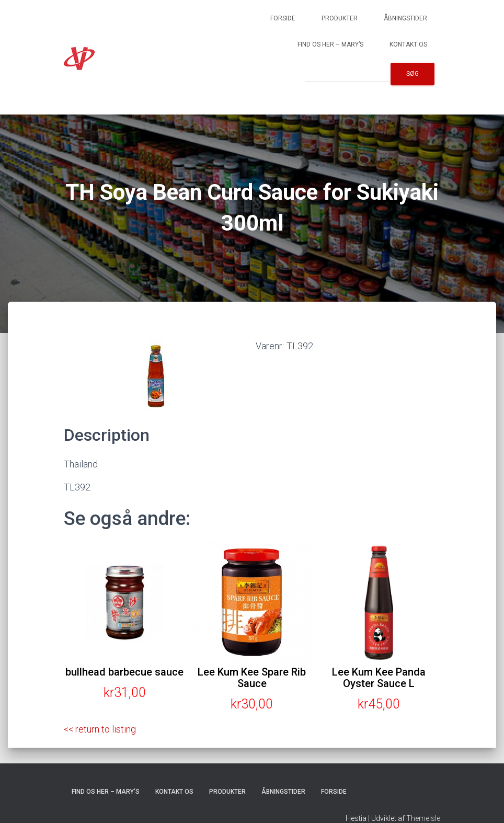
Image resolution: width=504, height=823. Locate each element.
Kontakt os (408, 44)
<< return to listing (100, 729)
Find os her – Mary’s (330, 44)
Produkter (340, 18)
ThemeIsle (423, 818)
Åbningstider (405, 18)
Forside (283, 18)
